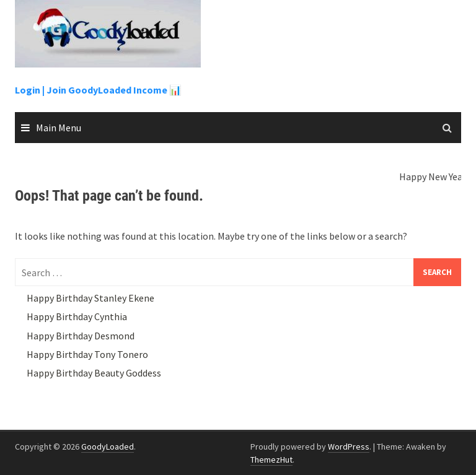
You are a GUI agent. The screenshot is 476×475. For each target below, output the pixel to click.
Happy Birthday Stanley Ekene (90, 298)
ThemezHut (271, 460)
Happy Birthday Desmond (81, 336)
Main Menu (59, 128)
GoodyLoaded (108, 447)
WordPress (349, 447)
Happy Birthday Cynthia (77, 316)
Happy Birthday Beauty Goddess (94, 373)
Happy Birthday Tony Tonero (87, 354)
